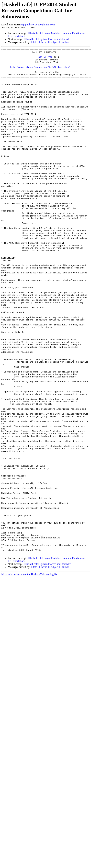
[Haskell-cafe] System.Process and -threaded (48, 39)
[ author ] (66, 42)
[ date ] (35, 42)
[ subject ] (55, 42)
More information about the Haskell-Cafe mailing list (29, 675)
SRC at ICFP (45, 59)
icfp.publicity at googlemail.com (38, 25)
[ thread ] (44, 42)
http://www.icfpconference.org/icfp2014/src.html (40, 71)
